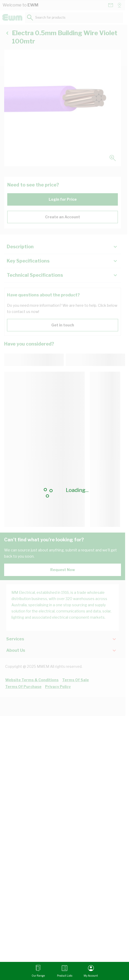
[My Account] (91, 971)
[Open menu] (38, 971)
